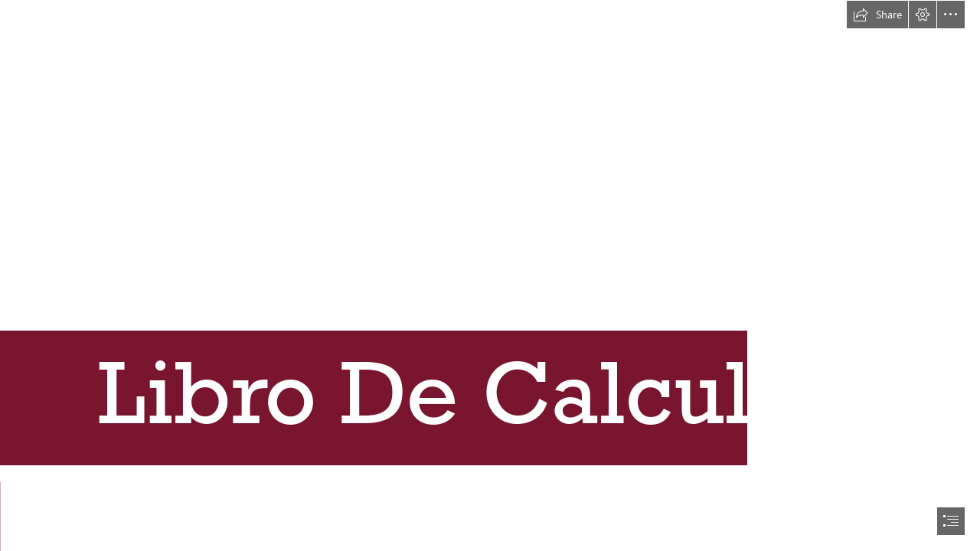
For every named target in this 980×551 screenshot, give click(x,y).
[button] (877, 15)
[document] (490, 275)
